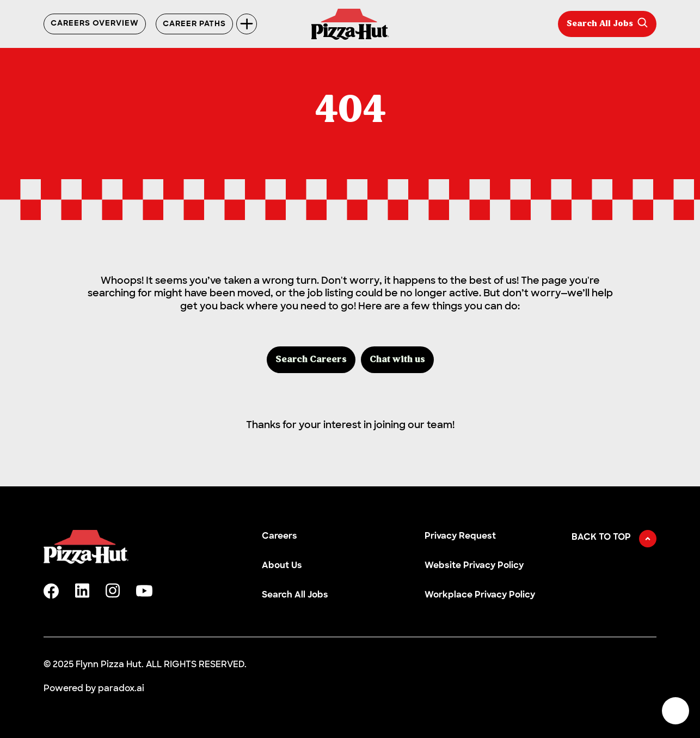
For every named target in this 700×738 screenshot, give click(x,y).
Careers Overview (95, 24)
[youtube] (144, 591)
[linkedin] (82, 591)
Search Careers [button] (311, 360)
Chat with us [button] (397, 360)
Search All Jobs (607, 23)
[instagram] (113, 591)
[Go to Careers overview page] (350, 24)
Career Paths (194, 24)
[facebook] (51, 591)
